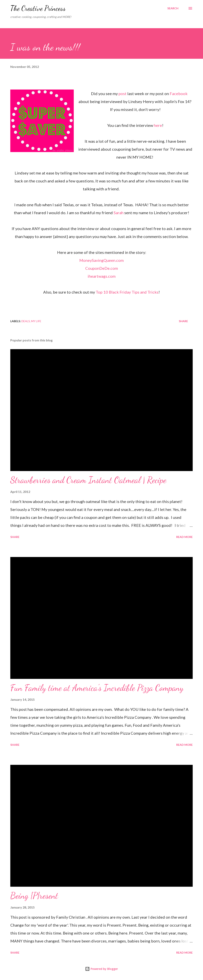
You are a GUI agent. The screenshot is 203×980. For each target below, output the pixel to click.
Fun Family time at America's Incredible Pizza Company (97, 688)
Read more (184, 537)
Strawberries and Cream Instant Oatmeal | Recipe (88, 480)
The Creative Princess (38, 8)
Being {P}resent (34, 896)
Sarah (119, 213)
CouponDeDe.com (102, 268)
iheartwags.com (102, 276)
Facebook (179, 93)
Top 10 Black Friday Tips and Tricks (127, 292)
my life (36, 321)
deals (26, 321)
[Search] (173, 8)
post (123, 93)
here (158, 125)
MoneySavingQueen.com (101, 260)
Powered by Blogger (101, 969)
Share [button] (183, 321)
